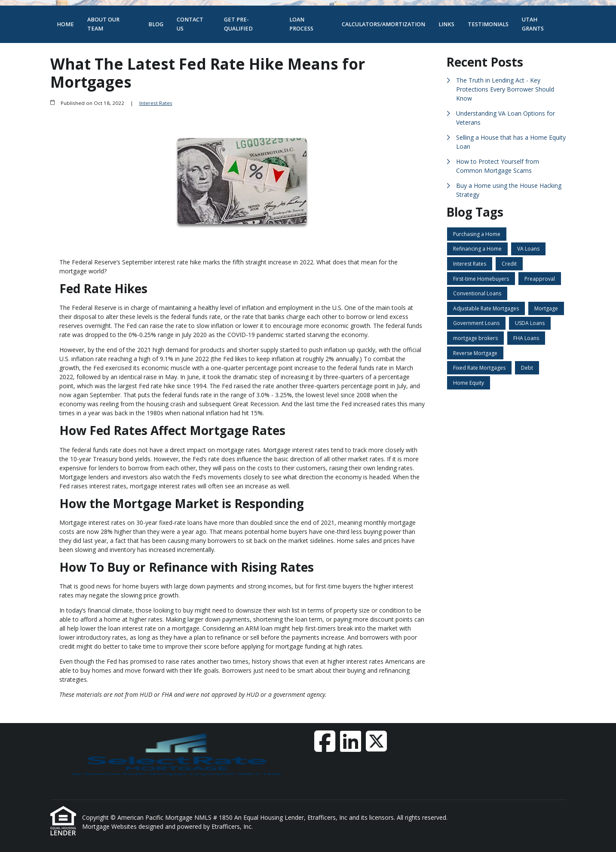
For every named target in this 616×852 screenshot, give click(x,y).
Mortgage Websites (110, 826)
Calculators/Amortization (383, 24)
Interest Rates (156, 103)
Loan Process (301, 24)
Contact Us (190, 24)
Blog (156, 24)
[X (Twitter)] (376, 741)
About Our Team (103, 24)
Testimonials (488, 24)
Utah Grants (533, 24)
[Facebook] (325, 741)
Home (65, 24)
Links (446, 24)
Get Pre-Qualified (238, 24)
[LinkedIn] (351, 741)
